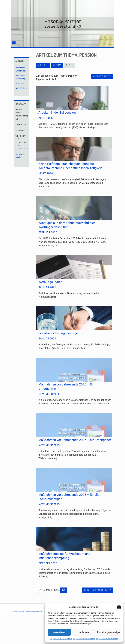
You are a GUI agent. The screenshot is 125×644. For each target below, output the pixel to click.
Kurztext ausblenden (98, 590)
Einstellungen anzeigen (109, 632)
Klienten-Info (21, 83)
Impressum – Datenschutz (61, 639)
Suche (71, 65)
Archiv (58, 65)
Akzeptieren (59, 632)
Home (15, 612)
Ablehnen (84, 632)
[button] (119, 607)
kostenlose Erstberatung (21, 69)
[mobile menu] (14, 43)
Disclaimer (21, 612)
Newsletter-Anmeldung (21, 77)
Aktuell (43, 65)
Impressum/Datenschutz (33, 612)
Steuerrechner (21, 88)
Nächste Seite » (102, 77)
